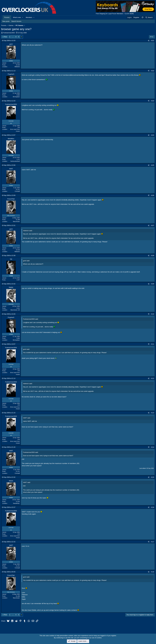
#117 (153, 542)
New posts (6, 21)
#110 (153, 314)
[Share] (149, 41)
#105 (153, 165)
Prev (5, 37)
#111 (153, 344)
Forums (7, 17)
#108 (153, 256)
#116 (153, 507)
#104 (153, 135)
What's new (17, 17)
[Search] (149, 17)
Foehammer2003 (9, 33)
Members (29, 17)
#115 (153, 477)
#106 (153, 195)
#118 (153, 572)
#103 (153, 101)
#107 (153, 225)
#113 (153, 413)
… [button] (13, 37)
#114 (153, 447)
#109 (153, 284)
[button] (23, 17)
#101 (153, 41)
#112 (153, 378)
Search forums (16, 21)
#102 (153, 71)
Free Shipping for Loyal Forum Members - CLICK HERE (115, 14)
